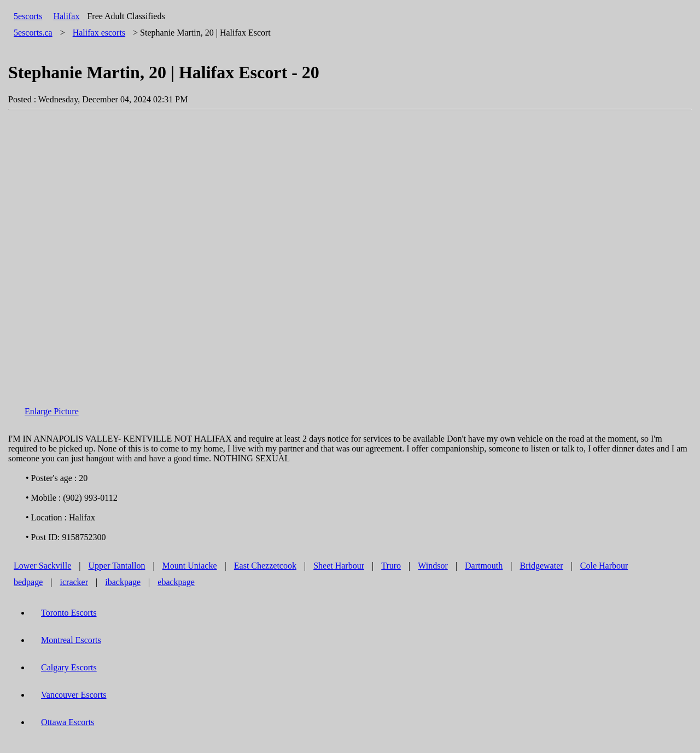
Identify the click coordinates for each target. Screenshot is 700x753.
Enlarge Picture (52, 411)
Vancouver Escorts (74, 695)
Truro (391, 566)
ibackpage (123, 582)
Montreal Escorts (71, 640)
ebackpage (176, 582)
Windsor (433, 566)
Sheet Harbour (339, 566)
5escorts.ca (33, 33)
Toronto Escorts (69, 613)
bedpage (28, 582)
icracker (74, 582)
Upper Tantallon (117, 566)
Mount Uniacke (190, 566)
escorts (99, 33)
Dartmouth (484, 566)
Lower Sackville (42, 566)
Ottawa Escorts (68, 722)
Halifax (66, 16)
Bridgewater (542, 566)
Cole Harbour (604, 566)
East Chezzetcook (265, 566)
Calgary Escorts (69, 667)
